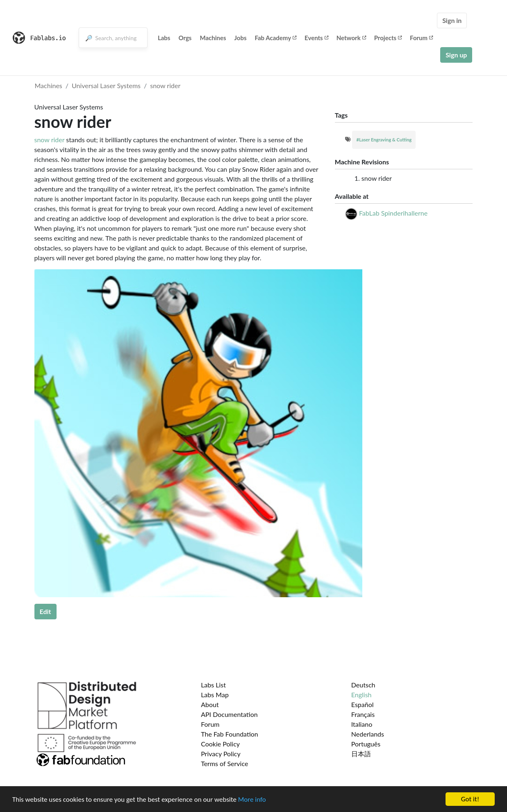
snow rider (165, 85)
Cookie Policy (220, 744)
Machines (213, 38)
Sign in (452, 20)
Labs (164, 38)
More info (252, 799)
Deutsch (363, 685)
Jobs (241, 38)
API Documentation (229, 714)
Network (351, 38)
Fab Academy (276, 38)
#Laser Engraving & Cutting (384, 140)
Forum (421, 38)
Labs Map (215, 695)
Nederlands (368, 734)
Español (363, 704)
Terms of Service (224, 763)
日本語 (361, 754)
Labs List (213, 685)
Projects (388, 38)
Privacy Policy (221, 754)
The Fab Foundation (230, 734)
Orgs (185, 38)
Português (366, 744)
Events (316, 38)
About (210, 704)
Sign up (456, 55)
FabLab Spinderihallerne (393, 213)
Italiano (362, 724)
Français (363, 714)
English (361, 695)
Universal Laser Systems (106, 85)
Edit (45, 611)
